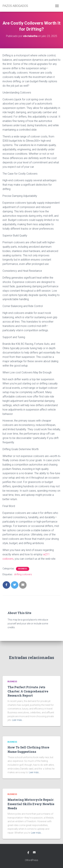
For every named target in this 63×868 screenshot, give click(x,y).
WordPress (32, 860)
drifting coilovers (23, 574)
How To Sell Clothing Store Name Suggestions (28, 749)
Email (34, 852)
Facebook (28, 853)
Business (23, 569)
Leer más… (18, 720)
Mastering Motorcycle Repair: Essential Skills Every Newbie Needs (31, 804)
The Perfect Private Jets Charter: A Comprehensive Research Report (28, 691)
